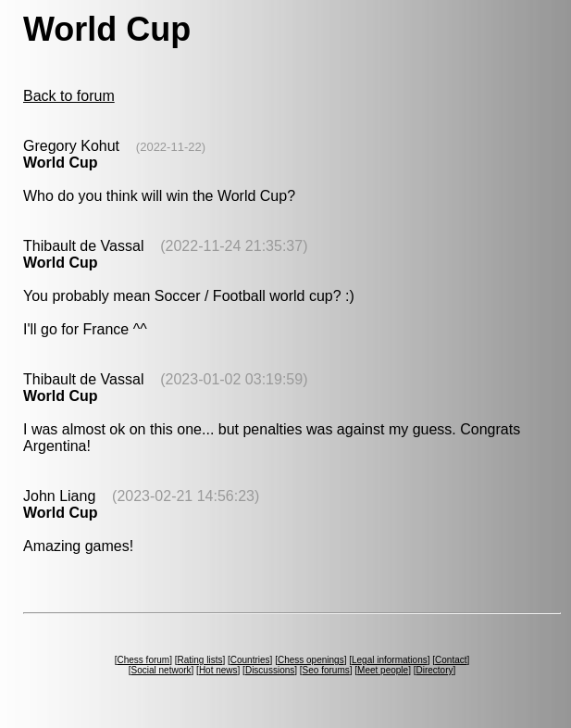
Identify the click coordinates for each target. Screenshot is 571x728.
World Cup (61, 163)
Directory (434, 670)
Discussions (270, 670)
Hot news (218, 670)
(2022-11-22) (171, 147)
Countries (250, 660)
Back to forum (69, 96)
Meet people (383, 670)
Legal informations (390, 660)
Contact (451, 660)
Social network (161, 670)
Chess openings (311, 660)
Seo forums (326, 670)
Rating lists (200, 660)
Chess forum (143, 660)
